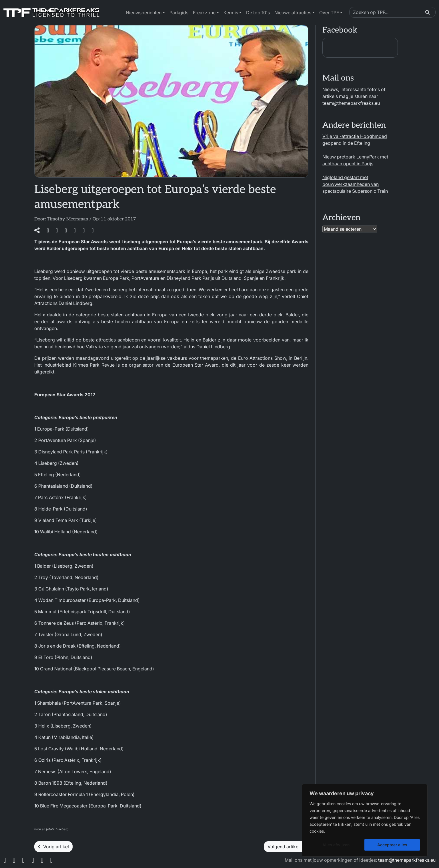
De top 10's (258, 13)
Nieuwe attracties (293, 13)
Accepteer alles (392, 845)
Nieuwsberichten (144, 13)
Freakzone (204, 13)
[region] (365, 820)
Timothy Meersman (68, 219)
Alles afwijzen (336, 845)
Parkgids (179, 13)
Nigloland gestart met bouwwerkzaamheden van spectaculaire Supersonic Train (355, 184)
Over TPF (329, 13)
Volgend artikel (286, 847)
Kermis (231, 13)
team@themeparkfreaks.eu (351, 103)
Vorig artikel (53, 847)
